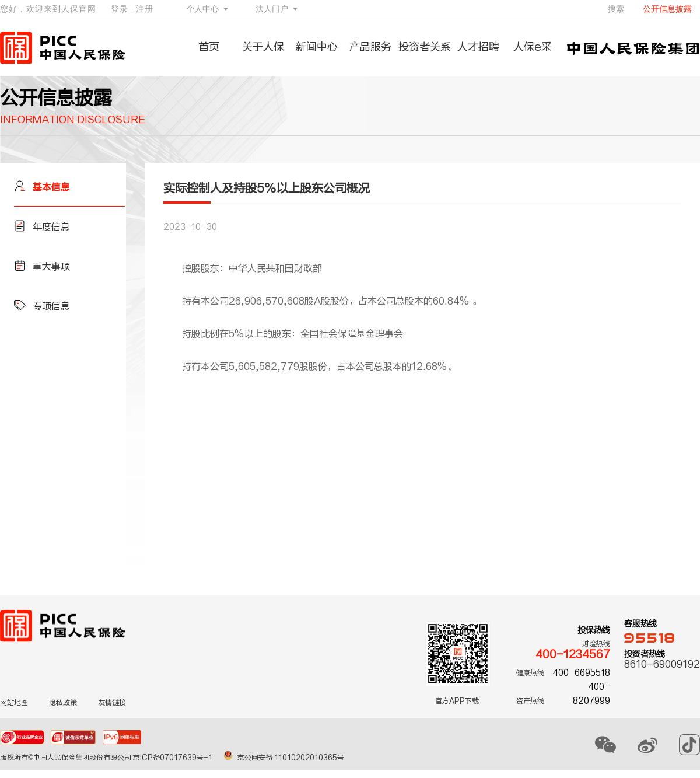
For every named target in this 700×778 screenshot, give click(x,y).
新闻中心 (317, 47)
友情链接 (112, 703)
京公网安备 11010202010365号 (284, 758)
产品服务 (370, 47)
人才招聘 (478, 47)
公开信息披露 (667, 9)
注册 (145, 9)
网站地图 (14, 703)
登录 (120, 9)
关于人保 (263, 47)
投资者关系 (425, 47)
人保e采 (533, 47)
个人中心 (202, 9)
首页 (209, 47)
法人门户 (272, 9)
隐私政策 (63, 703)
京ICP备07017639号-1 (174, 758)
